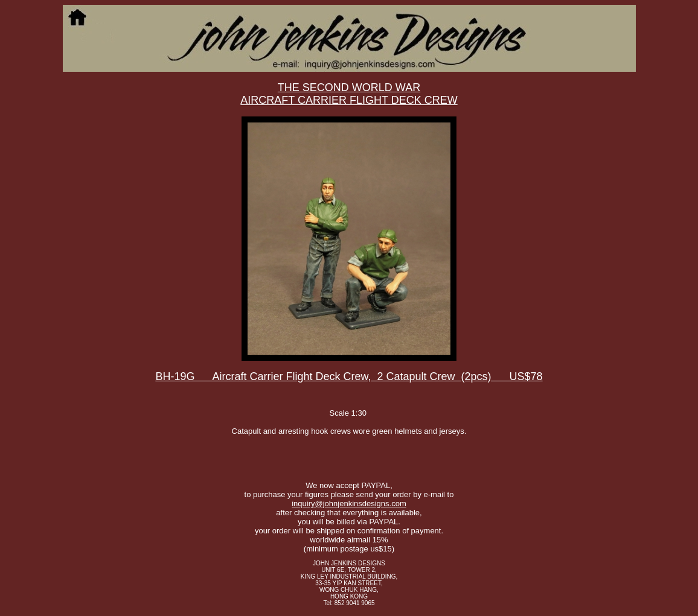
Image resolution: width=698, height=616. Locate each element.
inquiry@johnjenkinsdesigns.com (349, 503)
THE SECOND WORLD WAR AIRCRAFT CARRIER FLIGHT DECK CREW (349, 94)
